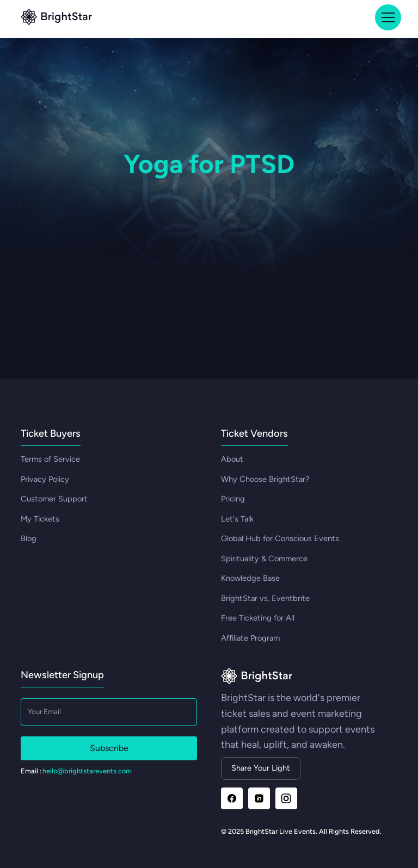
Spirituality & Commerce (264, 559)
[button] (386, 17)
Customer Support (54, 499)
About (232, 459)
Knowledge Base (250, 578)
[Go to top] (56, 18)
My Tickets (40, 519)
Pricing (233, 499)
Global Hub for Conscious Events (280, 538)
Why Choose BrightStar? (265, 479)
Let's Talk (237, 519)
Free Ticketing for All (258, 618)
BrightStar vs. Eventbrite (265, 598)
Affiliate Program (250, 638)
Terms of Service (50, 459)
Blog (29, 538)
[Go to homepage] (257, 677)
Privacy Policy (45, 479)
